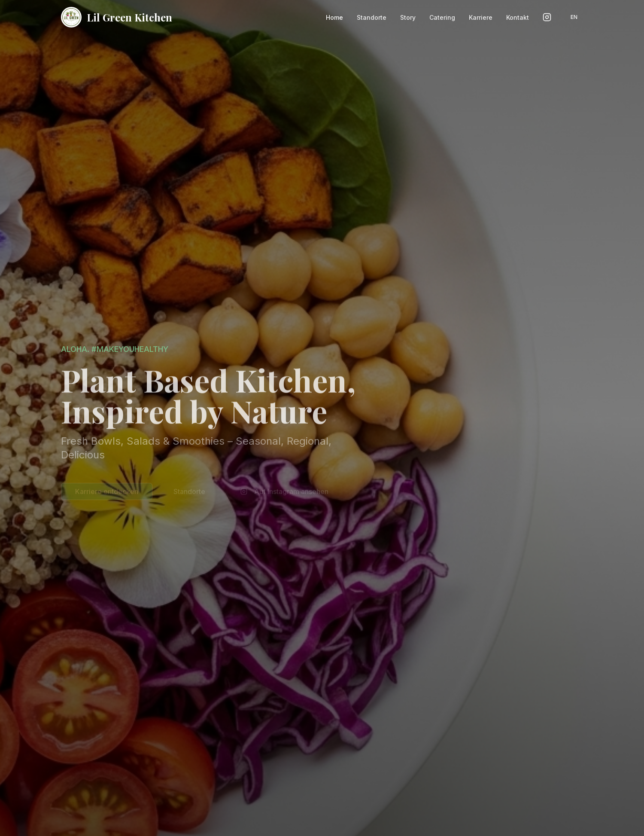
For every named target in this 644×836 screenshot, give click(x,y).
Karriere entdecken (107, 493)
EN (574, 17)
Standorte (189, 493)
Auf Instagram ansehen (284, 493)
